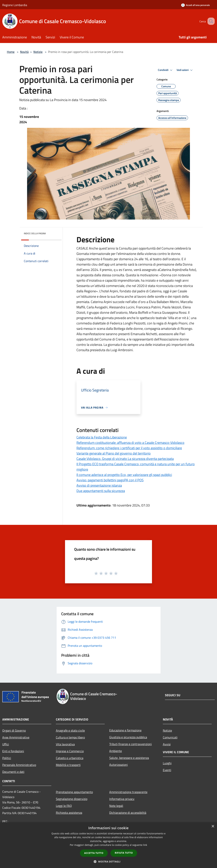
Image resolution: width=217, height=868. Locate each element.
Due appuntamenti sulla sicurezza (101, 491)
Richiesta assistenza (69, 813)
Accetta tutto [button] (94, 853)
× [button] (213, 826)
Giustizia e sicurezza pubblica (128, 737)
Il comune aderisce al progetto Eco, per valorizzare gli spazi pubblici (124, 475)
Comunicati (170, 737)
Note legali (116, 806)
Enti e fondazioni (13, 751)
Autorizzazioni (119, 765)
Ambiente (116, 751)
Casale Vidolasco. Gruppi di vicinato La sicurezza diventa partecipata (125, 459)
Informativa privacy (122, 799)
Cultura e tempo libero (70, 737)
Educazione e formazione (125, 730)
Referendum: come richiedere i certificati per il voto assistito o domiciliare (129, 448)
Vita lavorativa (65, 744)
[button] (108, 862)
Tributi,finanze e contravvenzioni (131, 744)
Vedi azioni (185, 70)
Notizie (38, 52)
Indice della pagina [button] (35, 233)
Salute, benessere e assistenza (129, 758)
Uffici (6, 744)
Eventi (167, 770)
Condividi (166, 70)
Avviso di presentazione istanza (99, 485)
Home (11, 52)
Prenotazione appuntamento (74, 792)
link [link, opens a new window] (145, 845)
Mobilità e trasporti (68, 765)
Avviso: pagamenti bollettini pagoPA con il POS (110, 480)
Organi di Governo (14, 730)
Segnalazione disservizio (72, 799)
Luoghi (167, 763)
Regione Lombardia (15, 5)
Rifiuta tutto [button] (124, 853)
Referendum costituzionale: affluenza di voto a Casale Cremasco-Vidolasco (130, 443)
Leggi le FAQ (64, 806)
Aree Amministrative (16, 737)
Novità (24, 52)
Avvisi (167, 744)
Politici (7, 758)
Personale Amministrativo (19, 765)
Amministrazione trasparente (128, 792)
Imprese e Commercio (70, 751)
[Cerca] (210, 21)
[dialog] (108, 845)
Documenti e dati (13, 772)
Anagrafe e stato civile (70, 730)
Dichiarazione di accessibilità (128, 813)
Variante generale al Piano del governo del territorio (114, 453)
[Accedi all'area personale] (195, 5)
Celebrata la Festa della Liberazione (102, 437)
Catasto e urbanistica (70, 758)
